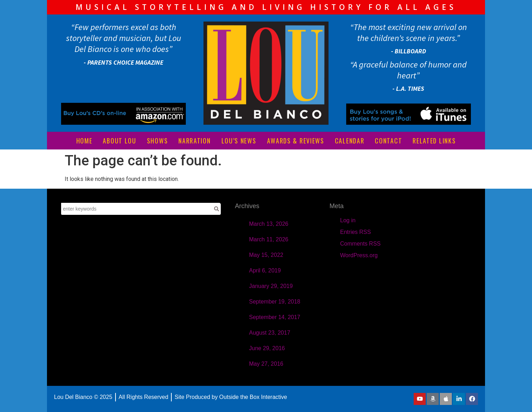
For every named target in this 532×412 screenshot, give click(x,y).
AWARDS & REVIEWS (296, 141)
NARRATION (194, 141)
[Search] (217, 209)
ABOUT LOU (119, 141)
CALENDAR (350, 141)
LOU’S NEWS (239, 141)
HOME (84, 141)
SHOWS (158, 141)
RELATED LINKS (434, 141)
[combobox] (137, 209)
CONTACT (388, 141)
